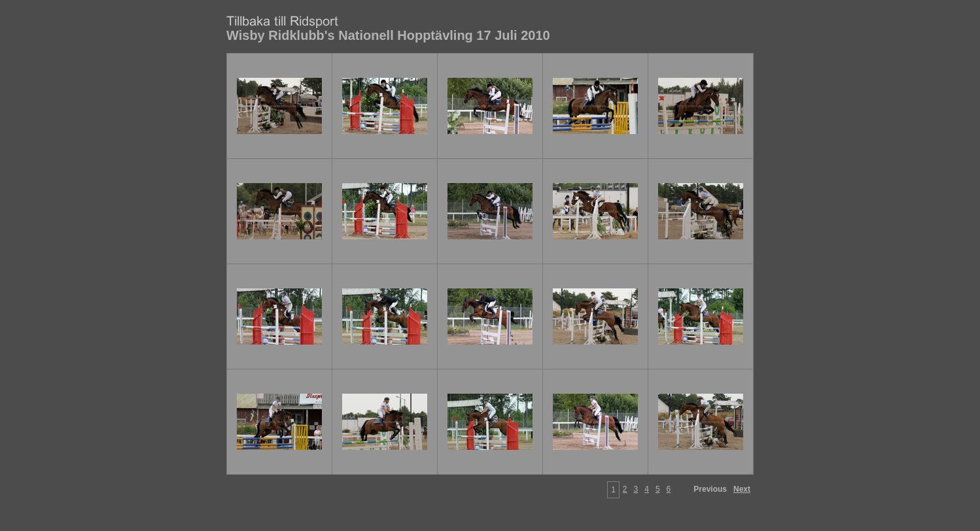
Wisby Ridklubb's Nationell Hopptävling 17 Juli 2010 (388, 35)
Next (742, 489)
